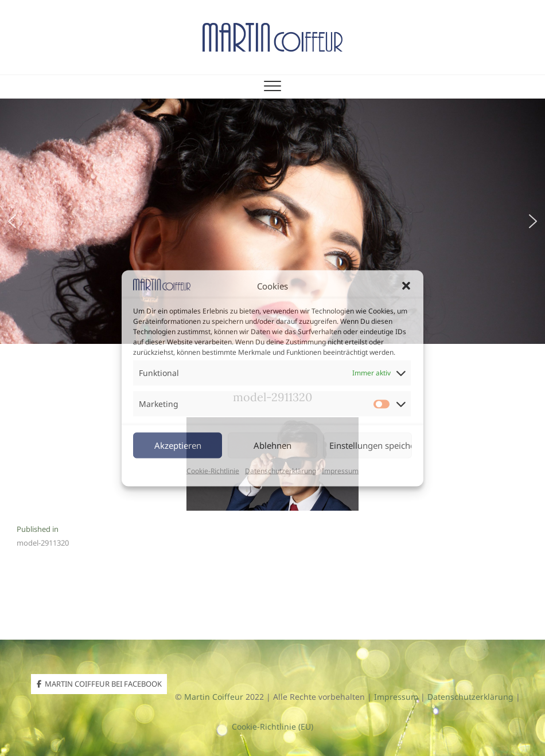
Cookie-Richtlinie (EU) (272, 726)
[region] (272, 221)
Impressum (340, 470)
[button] (406, 285)
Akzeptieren (178, 445)
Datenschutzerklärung (281, 470)
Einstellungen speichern (371, 445)
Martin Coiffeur (214, 697)
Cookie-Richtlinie (213, 470)
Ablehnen (272, 445)
